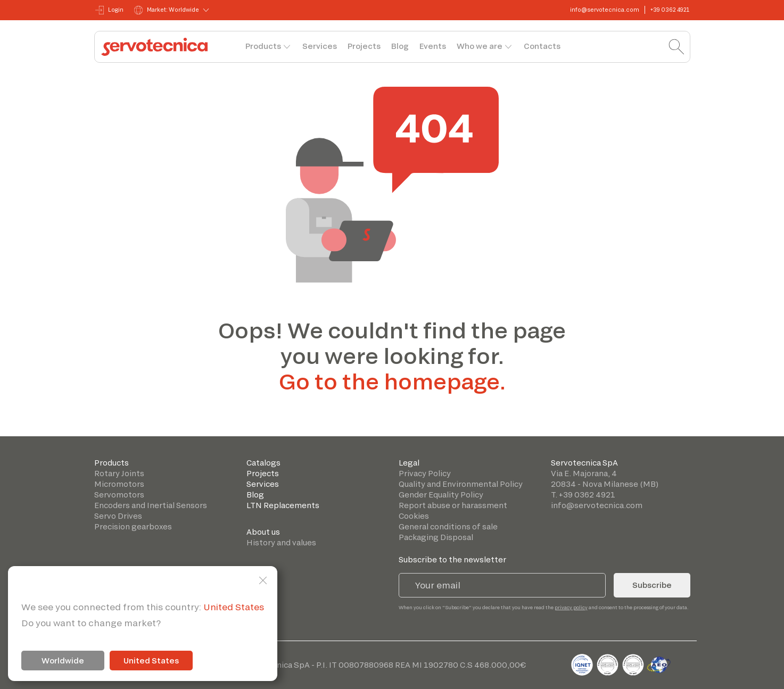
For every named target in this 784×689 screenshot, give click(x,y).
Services (320, 46)
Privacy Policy (425, 473)
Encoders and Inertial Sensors (151, 505)
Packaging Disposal (436, 537)
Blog (400, 46)
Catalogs (263, 463)
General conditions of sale (448, 526)
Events (433, 46)
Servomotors (119, 495)
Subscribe (652, 585)
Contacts (542, 46)
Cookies (414, 516)
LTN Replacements (283, 505)
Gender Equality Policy (441, 495)
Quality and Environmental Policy (461, 484)
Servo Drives (118, 516)
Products (263, 46)
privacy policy (571, 607)
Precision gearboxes (133, 526)
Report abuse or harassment (453, 505)
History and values (281, 542)
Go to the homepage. (392, 381)
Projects (364, 46)
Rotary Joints (119, 473)
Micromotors (119, 484)
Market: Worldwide (167, 10)
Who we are (480, 46)
